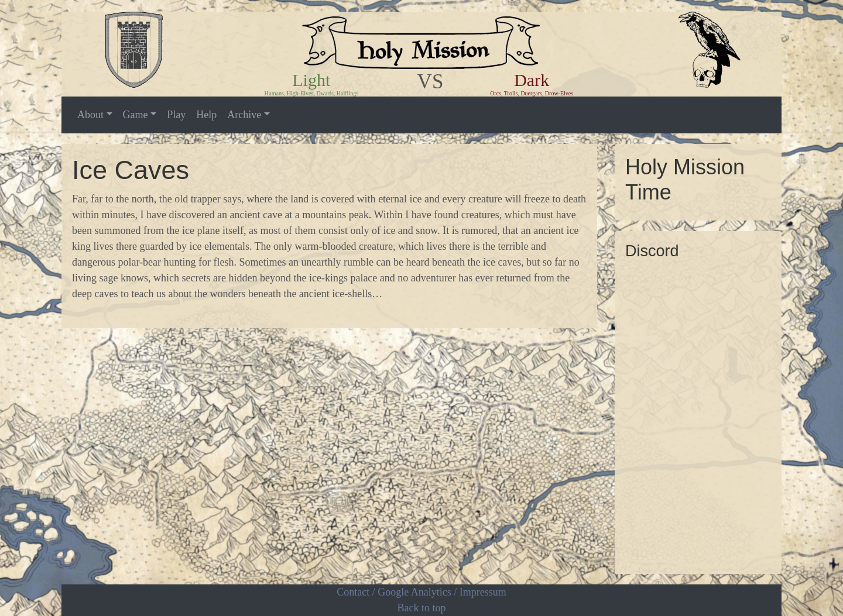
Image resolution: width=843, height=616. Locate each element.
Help (206, 115)
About (90, 115)
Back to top (422, 608)
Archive (244, 115)
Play (176, 115)
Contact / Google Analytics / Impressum (421, 592)
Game (136, 115)
